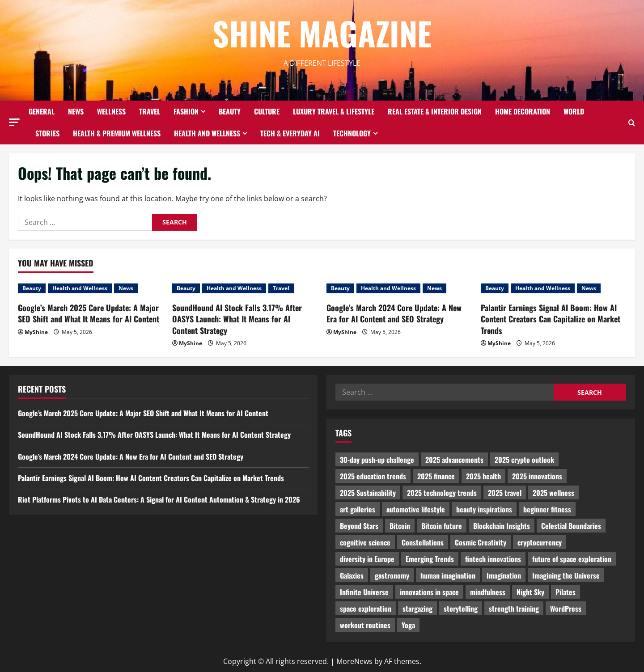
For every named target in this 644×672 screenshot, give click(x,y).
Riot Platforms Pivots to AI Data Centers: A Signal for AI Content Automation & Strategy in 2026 (159, 499)
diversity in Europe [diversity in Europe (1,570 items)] (367, 559)
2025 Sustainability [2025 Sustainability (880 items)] (368, 493)
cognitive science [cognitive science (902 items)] (365, 542)
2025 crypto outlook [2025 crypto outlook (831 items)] (524, 460)
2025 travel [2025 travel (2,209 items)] (505, 493)
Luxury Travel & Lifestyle (334, 111)
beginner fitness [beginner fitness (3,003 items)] (547, 509)
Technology (352, 133)
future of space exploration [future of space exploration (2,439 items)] (572, 559)
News (76, 111)
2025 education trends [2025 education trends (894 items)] (373, 476)
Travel (150, 111)
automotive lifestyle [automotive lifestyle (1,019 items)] (416, 509)
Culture (267, 111)
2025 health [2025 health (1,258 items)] (483, 476)
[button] (14, 122)
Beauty (230, 111)
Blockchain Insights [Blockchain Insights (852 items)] (502, 526)
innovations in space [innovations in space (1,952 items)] (429, 592)
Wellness (111, 111)
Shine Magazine (322, 33)
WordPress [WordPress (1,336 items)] (566, 609)
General (42, 111)
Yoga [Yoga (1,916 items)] (408, 625)
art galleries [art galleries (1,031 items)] (358, 509)
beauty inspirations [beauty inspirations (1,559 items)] (484, 509)
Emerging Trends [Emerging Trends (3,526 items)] (430, 559)
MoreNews (354, 661)
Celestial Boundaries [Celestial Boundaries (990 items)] (571, 526)
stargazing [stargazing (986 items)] (417, 609)
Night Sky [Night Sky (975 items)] (530, 592)
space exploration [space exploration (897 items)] (366, 609)
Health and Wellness (207, 133)
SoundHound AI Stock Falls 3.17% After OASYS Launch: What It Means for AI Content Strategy (237, 319)
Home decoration (523, 111)
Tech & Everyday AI (290, 133)
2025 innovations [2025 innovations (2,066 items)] (537, 476)
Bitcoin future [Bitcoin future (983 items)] (442, 526)
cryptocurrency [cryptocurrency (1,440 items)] (540, 542)
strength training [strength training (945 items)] (514, 609)
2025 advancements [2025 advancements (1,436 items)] (454, 460)
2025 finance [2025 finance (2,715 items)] (436, 476)
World (574, 111)
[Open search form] (632, 123)
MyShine (36, 332)
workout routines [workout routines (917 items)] (365, 625)
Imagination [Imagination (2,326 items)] (504, 575)
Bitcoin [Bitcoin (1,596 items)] (400, 526)
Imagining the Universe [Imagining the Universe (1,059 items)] (566, 575)
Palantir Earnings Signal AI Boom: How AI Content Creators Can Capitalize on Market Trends (551, 319)
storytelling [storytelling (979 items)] (461, 609)
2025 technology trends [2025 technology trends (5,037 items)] (442, 493)
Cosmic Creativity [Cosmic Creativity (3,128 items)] (481, 542)
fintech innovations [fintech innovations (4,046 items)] (493, 559)
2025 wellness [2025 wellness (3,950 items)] (553, 493)
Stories (47, 133)
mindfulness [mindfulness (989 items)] (488, 592)
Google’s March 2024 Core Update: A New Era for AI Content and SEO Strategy (394, 313)
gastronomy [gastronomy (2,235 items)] (392, 575)
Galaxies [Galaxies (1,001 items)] (352, 575)
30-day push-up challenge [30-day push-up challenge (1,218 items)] (377, 460)
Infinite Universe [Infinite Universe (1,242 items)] (364, 592)
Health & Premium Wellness (117, 133)
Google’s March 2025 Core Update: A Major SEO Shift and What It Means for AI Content (89, 313)
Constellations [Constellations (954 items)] (423, 542)
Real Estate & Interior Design (435, 111)
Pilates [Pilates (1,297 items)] (566, 592)
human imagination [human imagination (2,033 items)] (448, 575)
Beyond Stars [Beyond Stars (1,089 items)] (359, 526)
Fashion (186, 111)
